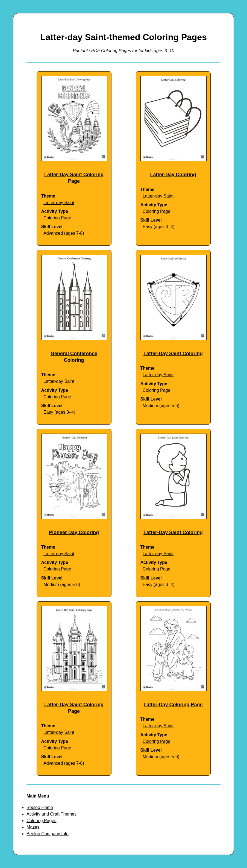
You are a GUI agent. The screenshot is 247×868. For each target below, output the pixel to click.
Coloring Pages (41, 821)
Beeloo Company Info (48, 834)
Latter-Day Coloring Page (173, 705)
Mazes (33, 827)
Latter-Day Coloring (173, 175)
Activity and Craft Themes (52, 814)
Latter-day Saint (59, 203)
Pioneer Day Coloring (74, 532)
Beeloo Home (40, 807)
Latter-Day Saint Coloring (173, 354)
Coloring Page (57, 218)
